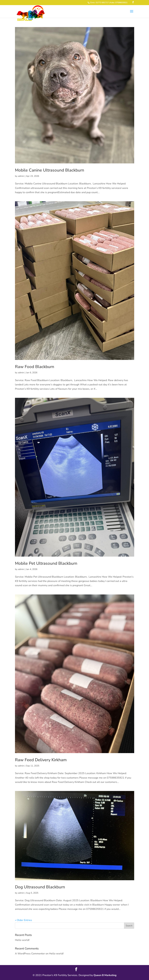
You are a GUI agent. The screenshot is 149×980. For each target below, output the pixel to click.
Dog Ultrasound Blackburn (40, 887)
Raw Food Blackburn (35, 367)
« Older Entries (24, 920)
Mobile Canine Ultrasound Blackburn (50, 170)
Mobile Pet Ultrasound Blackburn (46, 563)
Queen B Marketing (105, 975)
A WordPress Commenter (30, 954)
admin (21, 176)
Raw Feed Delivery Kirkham (41, 760)
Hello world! (22, 940)
